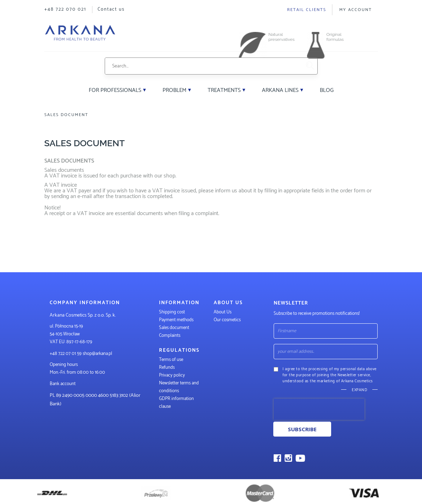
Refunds (167, 368)
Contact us (111, 9)
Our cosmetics (227, 320)
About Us (223, 312)
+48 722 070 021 (65, 9)
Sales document (174, 328)
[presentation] (319, 409)
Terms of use (171, 360)
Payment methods (176, 320)
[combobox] (203, 66)
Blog (327, 90)
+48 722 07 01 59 (66, 354)
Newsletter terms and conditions (179, 387)
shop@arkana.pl (97, 354)
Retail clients (307, 10)
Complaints (170, 336)
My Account (356, 10)
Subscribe (302, 429)
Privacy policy (172, 375)
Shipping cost (172, 312)
